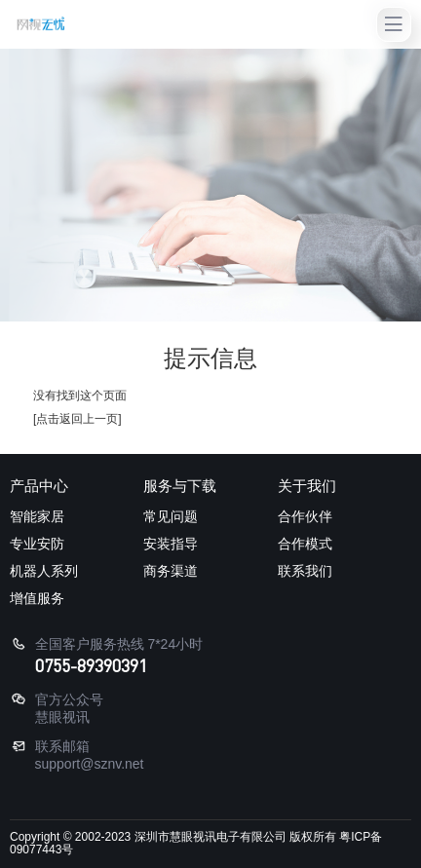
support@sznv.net (90, 764)
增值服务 (37, 598)
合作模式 (305, 544)
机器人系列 (44, 571)
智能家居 (37, 516)
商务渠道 (171, 571)
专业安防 (37, 544)
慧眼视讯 (62, 717)
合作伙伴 (305, 516)
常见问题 (171, 516)
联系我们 (305, 571)
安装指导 (171, 544)
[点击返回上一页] (77, 419)
